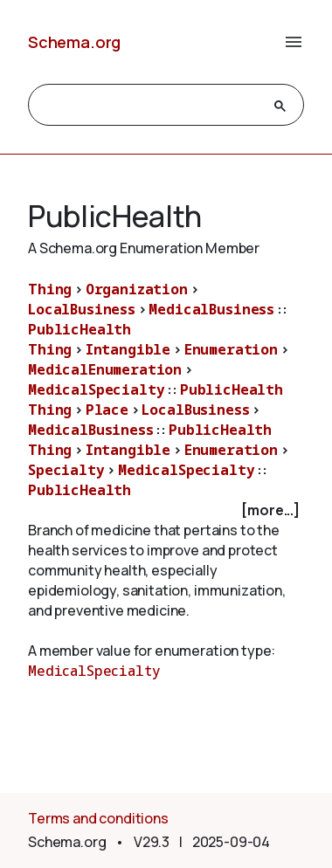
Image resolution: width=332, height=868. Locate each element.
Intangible (128, 349)
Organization (137, 289)
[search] (150, 106)
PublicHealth (80, 329)
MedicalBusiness (211, 309)
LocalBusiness (82, 309)
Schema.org (74, 42)
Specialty (66, 470)
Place (107, 410)
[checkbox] (166, 510)
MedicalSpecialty (96, 389)
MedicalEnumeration (105, 369)
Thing (50, 289)
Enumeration (231, 349)
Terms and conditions (98, 818)
